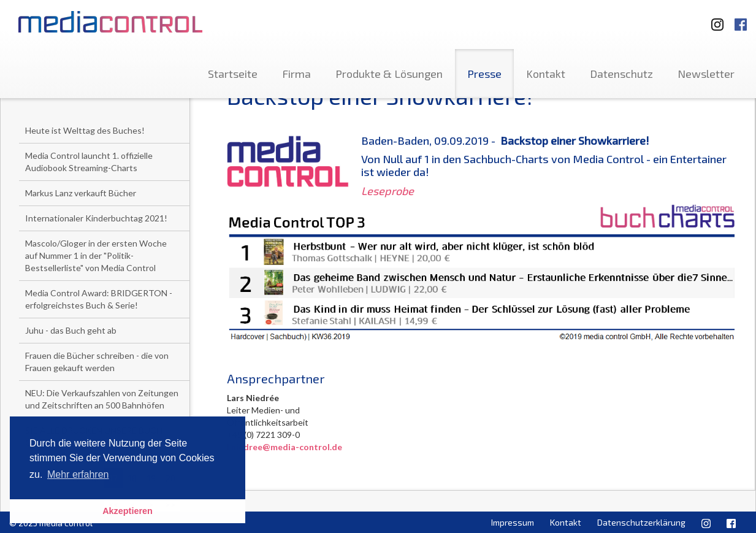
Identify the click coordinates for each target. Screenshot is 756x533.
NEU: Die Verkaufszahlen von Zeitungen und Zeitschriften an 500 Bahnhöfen (102, 399)
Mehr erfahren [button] (78, 474)
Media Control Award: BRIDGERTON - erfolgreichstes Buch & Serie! (99, 299)
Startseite (233, 74)
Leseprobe (388, 191)
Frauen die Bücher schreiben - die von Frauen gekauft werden (97, 362)
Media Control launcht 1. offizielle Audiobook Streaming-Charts (89, 162)
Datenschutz (621, 74)
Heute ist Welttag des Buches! (85, 130)
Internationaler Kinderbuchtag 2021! (96, 218)
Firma (296, 74)
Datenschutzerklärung (641, 522)
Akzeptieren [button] (128, 511)
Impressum (513, 522)
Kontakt (546, 74)
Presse (484, 74)
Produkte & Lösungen (389, 74)
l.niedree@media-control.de (284, 447)
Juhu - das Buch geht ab (71, 330)
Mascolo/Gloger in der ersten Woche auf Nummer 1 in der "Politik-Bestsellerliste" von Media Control (96, 255)
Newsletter (706, 74)
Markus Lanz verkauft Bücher (81, 193)
